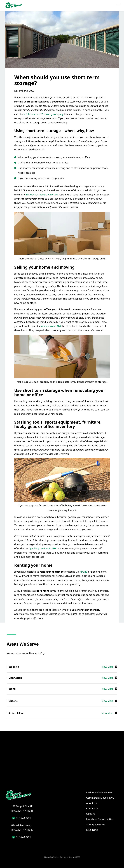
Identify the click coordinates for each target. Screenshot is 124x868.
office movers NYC (51, 326)
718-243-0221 (24, 818)
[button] (119, 5)
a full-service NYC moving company (44, 114)
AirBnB (84, 572)
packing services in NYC (43, 548)
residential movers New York (42, 195)
